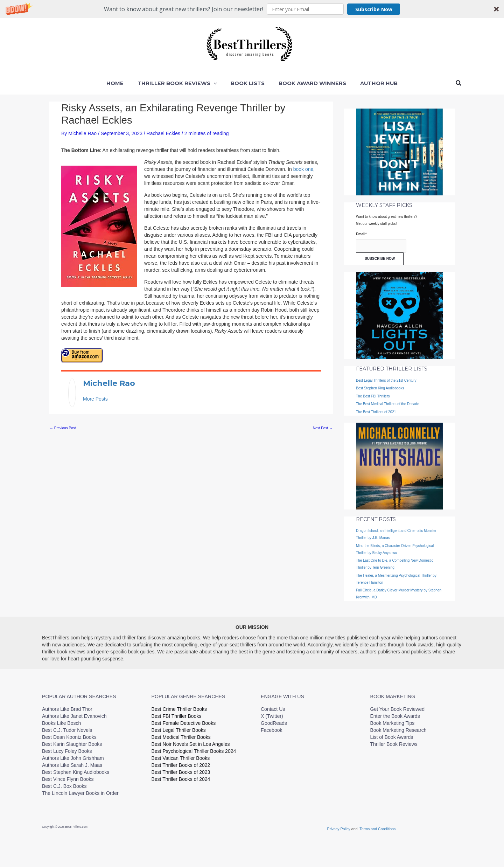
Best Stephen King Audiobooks (380, 388)
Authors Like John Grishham (73, 758)
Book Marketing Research (398, 730)
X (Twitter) (272, 716)
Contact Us (273, 709)
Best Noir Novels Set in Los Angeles (191, 744)
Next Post (323, 426)
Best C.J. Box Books (64, 786)
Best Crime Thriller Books (179, 709)
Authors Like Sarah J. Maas (72, 765)
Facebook (271, 730)
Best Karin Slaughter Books (72, 744)
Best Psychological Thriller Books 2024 (194, 751)
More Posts (95, 396)
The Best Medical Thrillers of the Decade (387, 404)
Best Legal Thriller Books (179, 730)
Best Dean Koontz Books (69, 737)
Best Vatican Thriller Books (181, 758)
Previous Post (63, 426)
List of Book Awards (392, 737)
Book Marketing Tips (393, 723)
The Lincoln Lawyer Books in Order (80, 793)
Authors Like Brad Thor (67, 709)
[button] (252, 9)
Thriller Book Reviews (394, 744)
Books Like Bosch (61, 723)
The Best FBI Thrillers (373, 396)
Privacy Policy (339, 829)
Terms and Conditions (377, 829)
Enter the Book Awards (395, 716)
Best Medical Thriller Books (181, 737)
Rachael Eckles (164, 133)
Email (361, 234)
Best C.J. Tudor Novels (67, 730)
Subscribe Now (374, 9)
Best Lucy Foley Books (67, 751)
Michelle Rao (103, 382)
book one (303, 169)
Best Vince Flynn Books (68, 779)
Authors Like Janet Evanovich (74, 716)
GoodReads (274, 723)
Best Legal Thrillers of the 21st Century (386, 380)
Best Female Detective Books (184, 723)
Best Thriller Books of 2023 (181, 772)
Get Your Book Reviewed (398, 709)
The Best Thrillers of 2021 (376, 412)
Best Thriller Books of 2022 (181, 765)
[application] (217, 83)
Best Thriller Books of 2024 (181, 779)
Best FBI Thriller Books (177, 716)
